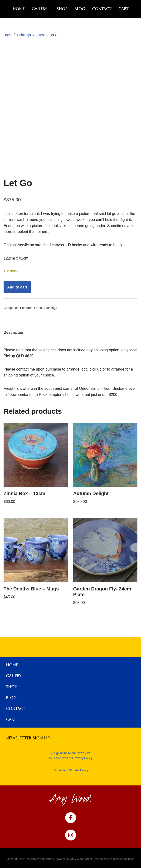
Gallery (39, 9)
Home (19, 9)
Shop (62, 9)
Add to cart (17, 287)
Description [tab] (14, 332)
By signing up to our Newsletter (70, 753)
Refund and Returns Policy (70, 770)
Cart (123, 9)
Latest (40, 35)
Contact (102, 9)
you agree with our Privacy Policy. (71, 758)
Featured (26, 308)
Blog (80, 9)
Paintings (24, 35)
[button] (41, 9)
